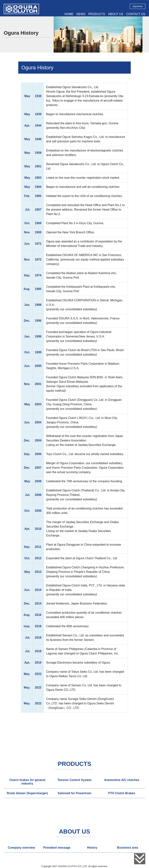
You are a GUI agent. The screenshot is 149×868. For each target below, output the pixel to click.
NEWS (81, 14)
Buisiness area (128, 848)
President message (57, 848)
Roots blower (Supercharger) (27, 793)
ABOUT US (116, 14)
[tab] (27, 782)
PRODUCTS (97, 14)
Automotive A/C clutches (122, 780)
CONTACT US (136, 14)
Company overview (21, 848)
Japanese (138, 6)
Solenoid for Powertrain (74, 793)
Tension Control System (75, 780)
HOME (69, 14)
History (92, 848)
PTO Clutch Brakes (122, 793)
